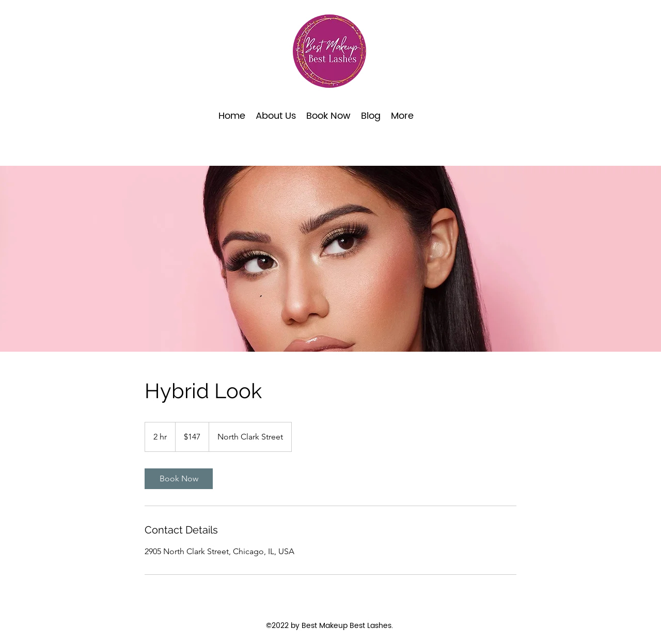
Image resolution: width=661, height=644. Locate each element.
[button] (328, 116)
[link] (179, 479)
